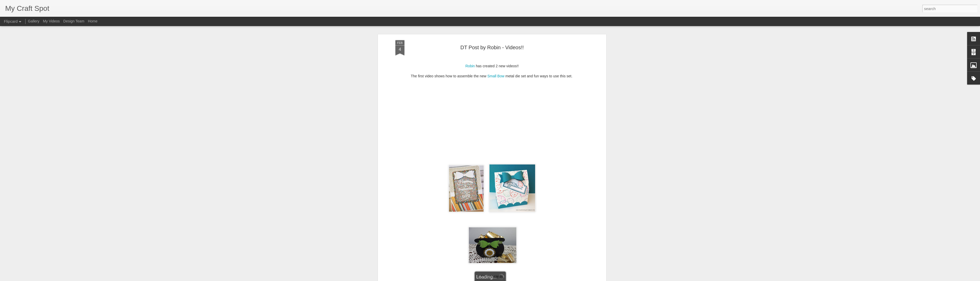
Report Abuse (521, 278)
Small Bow (496, 49)
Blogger (506, 278)
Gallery (34, 21)
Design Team (74, 21)
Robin (470, 39)
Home (93, 21)
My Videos (51, 21)
